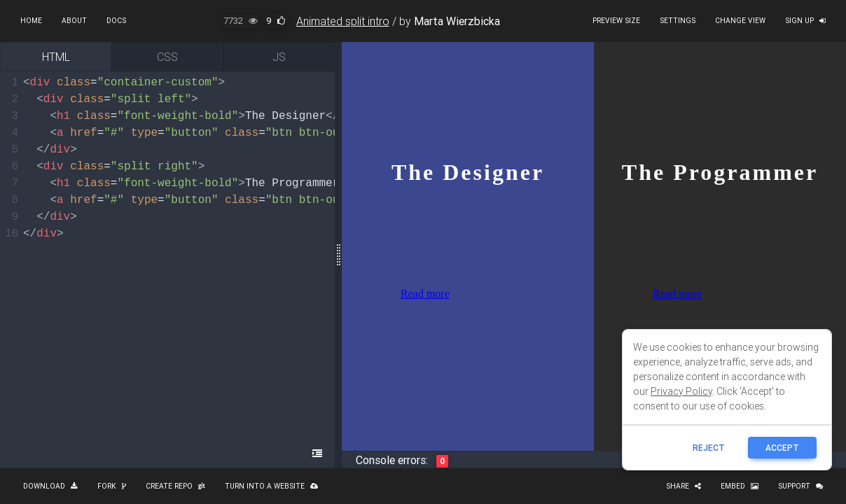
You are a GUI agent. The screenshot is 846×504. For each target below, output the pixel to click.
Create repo (175, 486)
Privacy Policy (681, 391)
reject (709, 448)
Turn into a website (271, 486)
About (74, 21)
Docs (116, 21)
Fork (112, 486)
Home (31, 21)
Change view (740, 21)
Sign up (805, 21)
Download (50, 486)
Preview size (616, 21)
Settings (678, 21)
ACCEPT (782, 448)
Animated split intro (343, 21)
